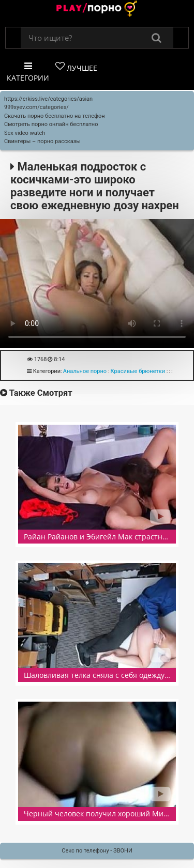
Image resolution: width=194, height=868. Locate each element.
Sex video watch (25, 133)
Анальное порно (85, 371)
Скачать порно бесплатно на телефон (55, 116)
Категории (28, 72)
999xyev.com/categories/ (36, 107)
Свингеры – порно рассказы (42, 141)
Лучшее (76, 67)
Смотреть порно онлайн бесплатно (51, 124)
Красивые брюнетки (138, 371)
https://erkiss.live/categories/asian (48, 99)
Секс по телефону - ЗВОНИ (97, 851)
